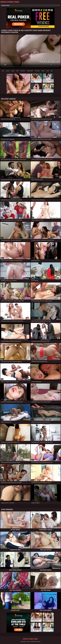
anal (17, 71)
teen (3, 71)
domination (30, 71)
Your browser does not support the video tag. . (30, 52)
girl (52, 71)
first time (37, 71)
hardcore (23, 71)
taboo (43, 71)
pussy (8, 71)
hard (48, 71)
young (13, 71)
